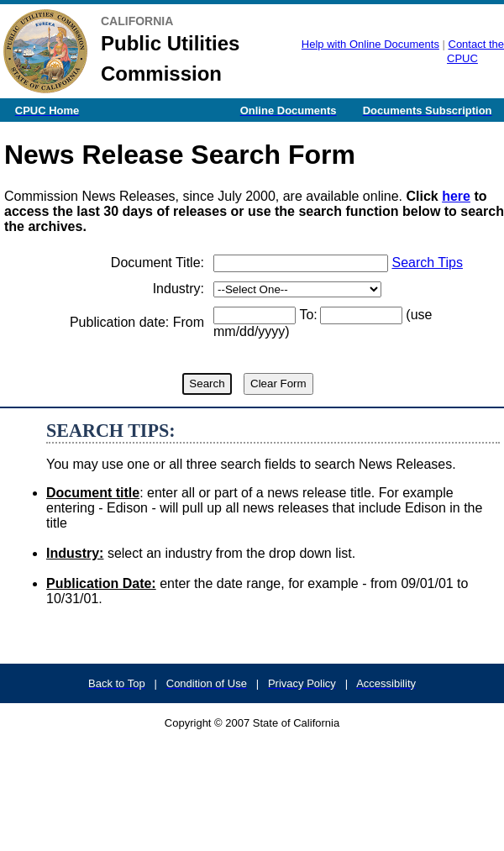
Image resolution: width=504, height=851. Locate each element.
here (456, 196)
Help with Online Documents (370, 44)
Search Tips (427, 263)
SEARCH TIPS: (111, 431)
